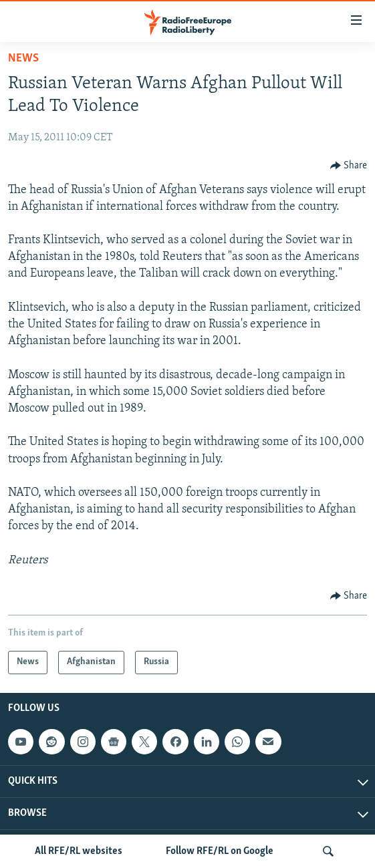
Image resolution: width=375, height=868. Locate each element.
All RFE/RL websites (79, 851)
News (23, 58)
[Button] (349, 166)
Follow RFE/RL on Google (220, 851)
